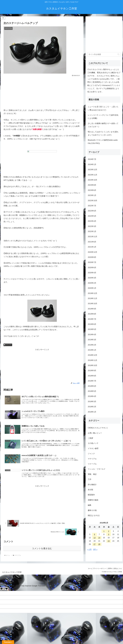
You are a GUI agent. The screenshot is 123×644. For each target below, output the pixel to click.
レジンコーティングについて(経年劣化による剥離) (103, 117)
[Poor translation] (5, 593)
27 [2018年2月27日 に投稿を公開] (95, 544)
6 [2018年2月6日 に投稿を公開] (95, 534)
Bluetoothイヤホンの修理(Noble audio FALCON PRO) (103, 142)
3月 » (95, 549)
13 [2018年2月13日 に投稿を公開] (95, 538)
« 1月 (90, 549)
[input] (104, 54)
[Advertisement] (42, 92)
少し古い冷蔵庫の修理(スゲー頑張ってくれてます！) (103, 125)
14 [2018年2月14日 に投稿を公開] (99, 538)
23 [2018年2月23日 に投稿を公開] (109, 541)
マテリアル (8, 345)
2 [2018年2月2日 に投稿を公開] (109, 531)
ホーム (86, 573)
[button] (118, 54)
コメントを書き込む (42, 553)
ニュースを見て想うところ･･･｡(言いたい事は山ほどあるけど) (103, 108)
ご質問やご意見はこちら (114, 573)
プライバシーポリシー (97, 573)
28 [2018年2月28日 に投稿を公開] (99, 544)
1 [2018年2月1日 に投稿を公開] (104, 531)
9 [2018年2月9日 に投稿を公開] (109, 534)
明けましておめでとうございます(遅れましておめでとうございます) (103, 133)
